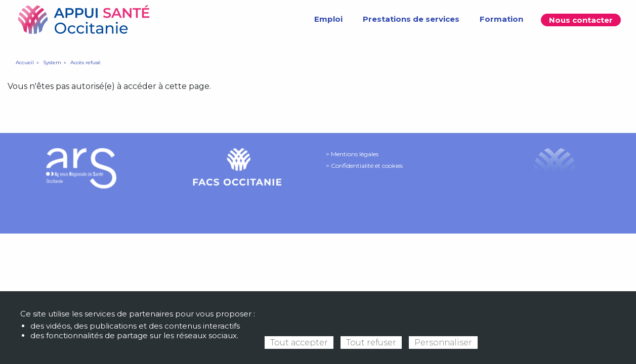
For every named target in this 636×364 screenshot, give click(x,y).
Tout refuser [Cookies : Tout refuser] (371, 343)
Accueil (25, 62)
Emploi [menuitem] (328, 19)
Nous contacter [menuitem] (581, 20)
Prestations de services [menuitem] (411, 19)
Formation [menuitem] (501, 19)
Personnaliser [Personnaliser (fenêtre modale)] (443, 343)
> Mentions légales (352, 154)
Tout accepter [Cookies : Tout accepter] (299, 343)
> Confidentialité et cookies (364, 166)
